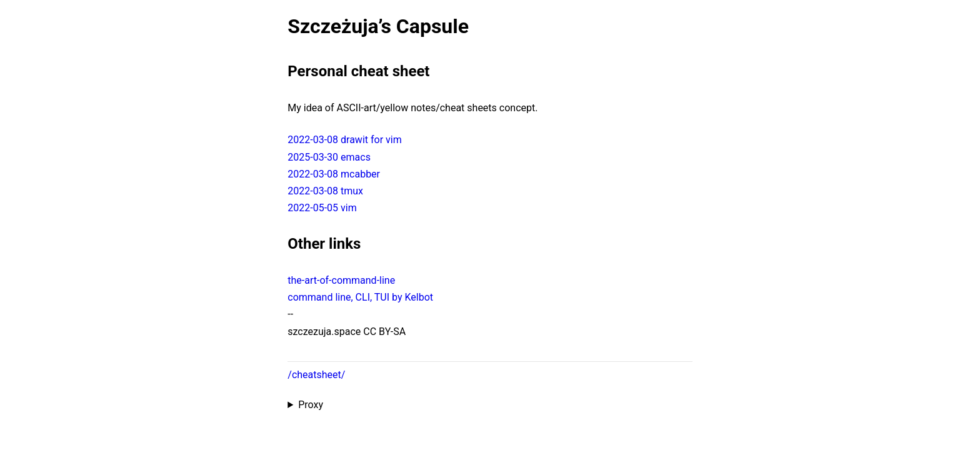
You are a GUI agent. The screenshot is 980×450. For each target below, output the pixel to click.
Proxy (311, 405)
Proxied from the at (490, 405)
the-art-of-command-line (341, 280)
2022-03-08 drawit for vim (344, 140)
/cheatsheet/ (316, 375)
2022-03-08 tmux (325, 191)
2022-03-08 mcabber (334, 174)
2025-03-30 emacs (329, 157)
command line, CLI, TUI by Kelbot (360, 297)
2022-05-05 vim (322, 208)
